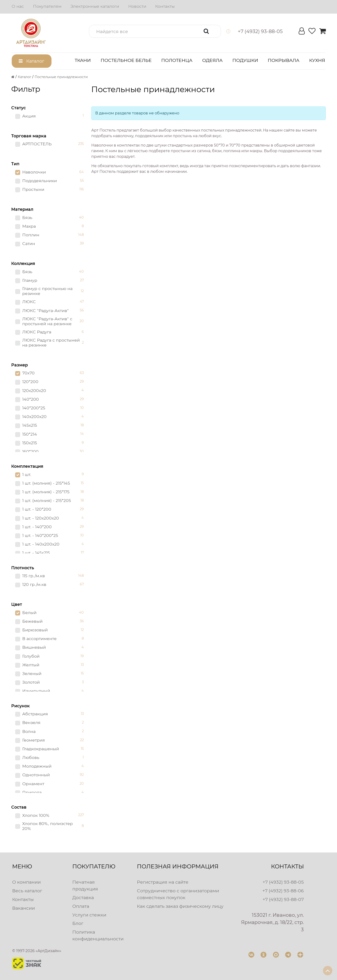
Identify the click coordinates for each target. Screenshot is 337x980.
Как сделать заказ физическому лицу (180, 906)
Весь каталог (27, 891)
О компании (26, 882)
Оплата (81, 906)
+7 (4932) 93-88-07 (283, 899)
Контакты (165, 6)
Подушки (245, 60)
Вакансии (24, 908)
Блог (78, 923)
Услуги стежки (89, 915)
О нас (18, 6)
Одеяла (212, 60)
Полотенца (177, 60)
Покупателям (47, 6)
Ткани (83, 60)
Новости (137, 6)
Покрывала (284, 60)
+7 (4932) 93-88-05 (283, 882)
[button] (155, 31)
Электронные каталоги (95, 6)
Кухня (317, 60)
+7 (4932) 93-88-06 (283, 891)
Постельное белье (126, 60)
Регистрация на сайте (163, 882)
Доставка (83, 897)
